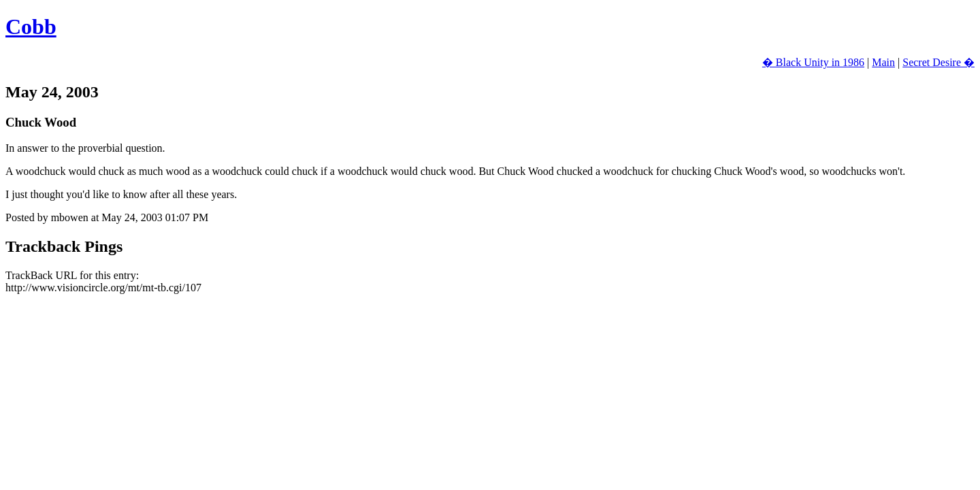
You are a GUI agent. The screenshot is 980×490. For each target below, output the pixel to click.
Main (883, 62)
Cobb (31, 27)
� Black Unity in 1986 (813, 62)
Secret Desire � (938, 62)
